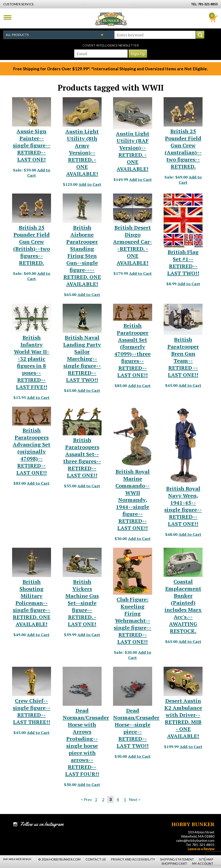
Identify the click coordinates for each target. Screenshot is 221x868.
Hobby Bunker (111, 19)
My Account (203, 863)
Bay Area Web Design (17, 859)
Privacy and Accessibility (133, 859)
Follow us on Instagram (42, 824)
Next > (135, 799)
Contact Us (96, 859)
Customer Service (19, 4)
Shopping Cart (174, 863)
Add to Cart (90, 184)
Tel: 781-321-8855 (200, 845)
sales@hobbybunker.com (195, 840)
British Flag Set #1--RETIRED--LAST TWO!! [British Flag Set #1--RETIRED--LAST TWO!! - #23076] (183, 263)
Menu (7, 17)
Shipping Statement (177, 859)
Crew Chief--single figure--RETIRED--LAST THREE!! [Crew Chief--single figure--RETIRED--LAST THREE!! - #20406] (32, 711)
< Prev (86, 799)
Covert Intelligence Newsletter (111, 45)
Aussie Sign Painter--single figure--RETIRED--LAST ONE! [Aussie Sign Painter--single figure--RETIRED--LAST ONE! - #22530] (32, 145)
